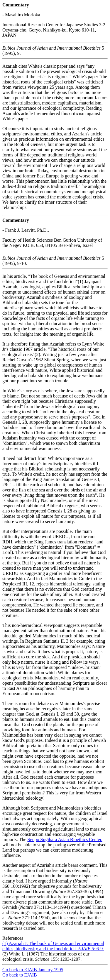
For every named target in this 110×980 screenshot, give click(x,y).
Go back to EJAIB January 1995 (33, 970)
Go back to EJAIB (20, 975)
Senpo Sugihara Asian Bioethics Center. (65, 839)
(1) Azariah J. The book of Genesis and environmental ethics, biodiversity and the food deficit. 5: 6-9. (53, 946)
